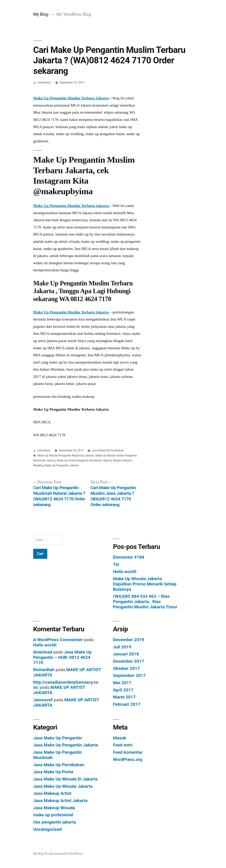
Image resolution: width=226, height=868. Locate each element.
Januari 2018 (126, 654)
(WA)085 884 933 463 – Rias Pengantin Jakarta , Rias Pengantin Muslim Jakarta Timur (145, 601)
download (43, 652)
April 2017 (123, 690)
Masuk (120, 738)
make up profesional (53, 815)
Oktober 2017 (126, 668)
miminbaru (44, 82)
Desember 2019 (129, 640)
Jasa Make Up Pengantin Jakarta (66, 745)
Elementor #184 (129, 557)
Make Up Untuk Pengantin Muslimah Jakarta (84, 460)
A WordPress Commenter (58, 640)
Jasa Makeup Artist (52, 793)
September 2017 (129, 675)
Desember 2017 (129, 661)
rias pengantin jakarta (55, 822)
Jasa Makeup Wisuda (54, 808)
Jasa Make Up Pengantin (58, 738)
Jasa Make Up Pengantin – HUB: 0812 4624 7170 (62, 657)
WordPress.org (128, 759)
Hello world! (125, 572)
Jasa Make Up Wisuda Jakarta (63, 786)
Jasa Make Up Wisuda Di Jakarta (65, 779)
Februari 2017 (127, 704)
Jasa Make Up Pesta (53, 772)
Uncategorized (47, 829)
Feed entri (123, 745)
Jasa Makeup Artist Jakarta (60, 801)
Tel (116, 564)
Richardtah (44, 670)
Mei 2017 (122, 683)
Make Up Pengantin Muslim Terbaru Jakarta (71, 98)
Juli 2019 (122, 647)
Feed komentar (128, 752)
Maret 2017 (124, 697)
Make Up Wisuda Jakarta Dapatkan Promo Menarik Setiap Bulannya (145, 584)
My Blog (41, 14)
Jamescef (43, 700)
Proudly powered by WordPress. (64, 854)
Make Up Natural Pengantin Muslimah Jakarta (66, 456)
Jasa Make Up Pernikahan (108, 450)
